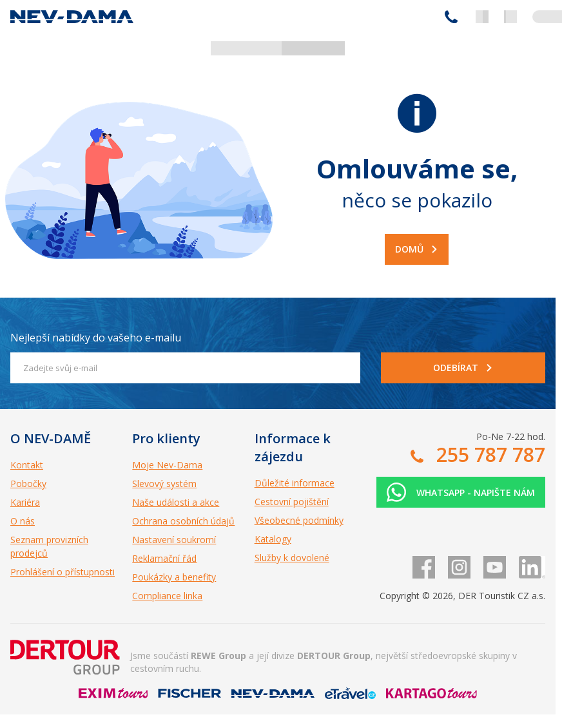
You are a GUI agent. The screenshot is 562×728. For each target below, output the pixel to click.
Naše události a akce (176, 502)
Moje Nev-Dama (167, 465)
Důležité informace (295, 483)
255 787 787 (451, 17)
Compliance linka (167, 596)
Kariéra (25, 502)
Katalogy (273, 539)
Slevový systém (164, 484)
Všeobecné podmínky (299, 520)
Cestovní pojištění (292, 502)
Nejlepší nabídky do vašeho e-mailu (96, 338)
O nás (23, 521)
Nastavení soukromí (174, 540)
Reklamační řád (164, 558)
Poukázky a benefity (174, 577)
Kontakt (27, 465)
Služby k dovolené (292, 558)
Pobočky (28, 484)
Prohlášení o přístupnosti (63, 572)
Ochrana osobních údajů (183, 521)
